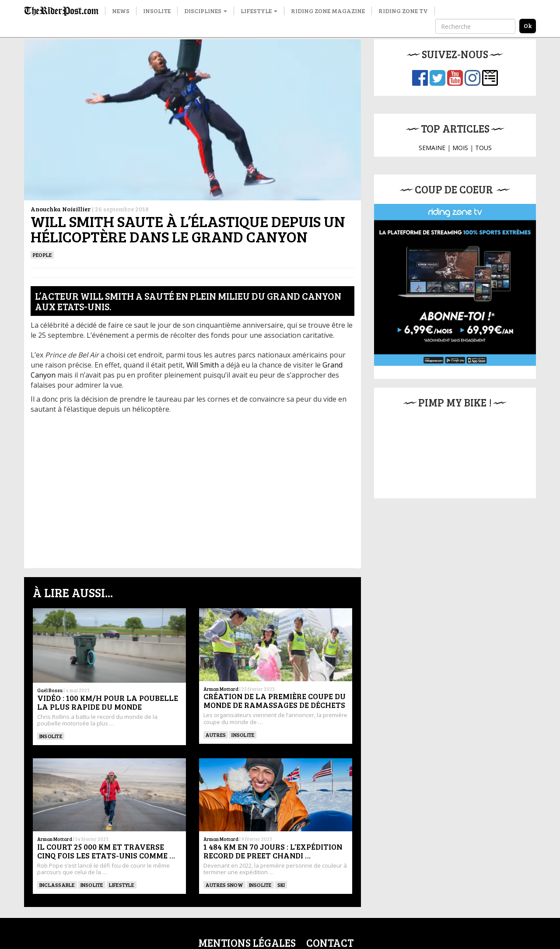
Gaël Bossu (50, 690)
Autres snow (224, 885)
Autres (216, 735)
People (42, 255)
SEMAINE (432, 148)
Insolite (157, 11)
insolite (243, 735)
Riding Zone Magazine (328, 11)
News (121, 11)
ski (281, 885)
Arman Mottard (221, 689)
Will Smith (203, 365)
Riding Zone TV (403, 11)
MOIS (460, 148)
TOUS (483, 148)
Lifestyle (259, 11)
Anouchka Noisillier (61, 209)
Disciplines (206, 11)
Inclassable (57, 885)
